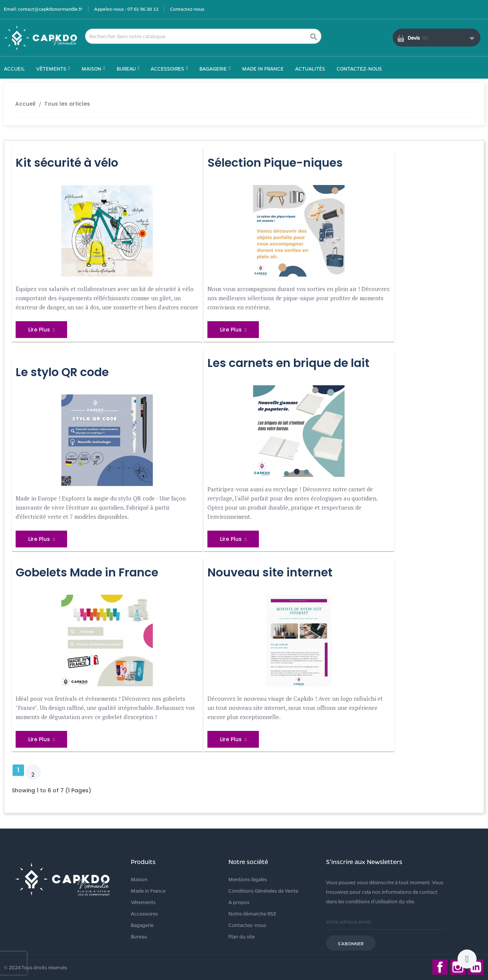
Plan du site (242, 936)
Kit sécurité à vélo (67, 163)
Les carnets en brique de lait (288, 363)
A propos (239, 902)
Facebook (440, 967)
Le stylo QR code (62, 372)
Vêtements (143, 902)
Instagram (458, 967)
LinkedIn (476, 967)
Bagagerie (142, 925)
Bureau (139, 936)
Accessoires (144, 913)
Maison (139, 879)
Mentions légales (248, 879)
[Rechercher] (203, 36)
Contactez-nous (187, 9)
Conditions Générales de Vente (263, 891)
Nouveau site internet (270, 573)
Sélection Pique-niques (275, 163)
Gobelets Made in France (87, 573)
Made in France (148, 891)
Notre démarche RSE (252, 913)
